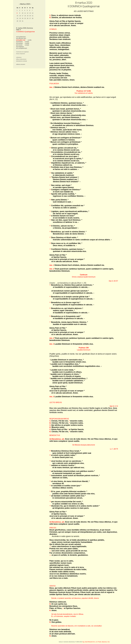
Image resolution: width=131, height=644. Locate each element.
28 (33, 18)
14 (33, 13)
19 (28, 16)
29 (17, 21)
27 (30, 18)
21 (33, 16)
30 (20, 21)
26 (28, 18)
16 (20, 16)
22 (17, 18)
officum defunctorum (21, 59)
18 (25, 16)
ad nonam (19, 45)
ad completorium (22, 48)
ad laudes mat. (21, 40)
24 (23, 18)
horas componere (21, 54)
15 (17, 16)
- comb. (29, 40)
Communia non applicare (22, 52)
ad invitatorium (21, 37)
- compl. (27, 42)
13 (30, 13)
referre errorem (21, 64)
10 (23, 13)
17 (23, 16)
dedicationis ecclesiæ (22, 61)
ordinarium (19, 57)
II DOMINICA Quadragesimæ (25, 32)
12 (28, 13)
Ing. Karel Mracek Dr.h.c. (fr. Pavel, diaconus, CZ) (96, 642)
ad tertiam (19, 42)
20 (30, 16)
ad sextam (19, 43)
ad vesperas (20, 47)
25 (25, 18)
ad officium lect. (21, 38)
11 (25, 13)
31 (23, 21)
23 (20, 18)
